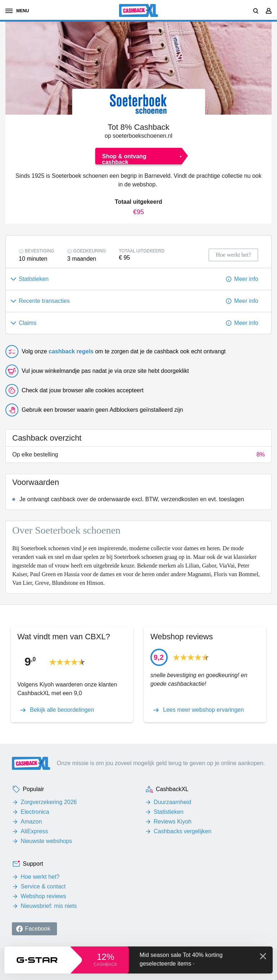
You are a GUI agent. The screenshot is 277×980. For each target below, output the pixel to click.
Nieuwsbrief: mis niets (49, 906)
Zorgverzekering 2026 (49, 802)
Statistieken (169, 812)
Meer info (246, 279)
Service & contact (43, 886)
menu (17, 11)
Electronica (35, 812)
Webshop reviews (43, 896)
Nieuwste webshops (46, 841)
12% (105, 957)
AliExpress (34, 831)
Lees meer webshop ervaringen (203, 710)
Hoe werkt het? (40, 877)
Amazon (31, 822)
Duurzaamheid (172, 802)
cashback (105, 964)
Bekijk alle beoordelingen (62, 710)
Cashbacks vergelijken (183, 831)
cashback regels (71, 351)
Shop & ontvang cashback (124, 159)
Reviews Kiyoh (173, 822)
